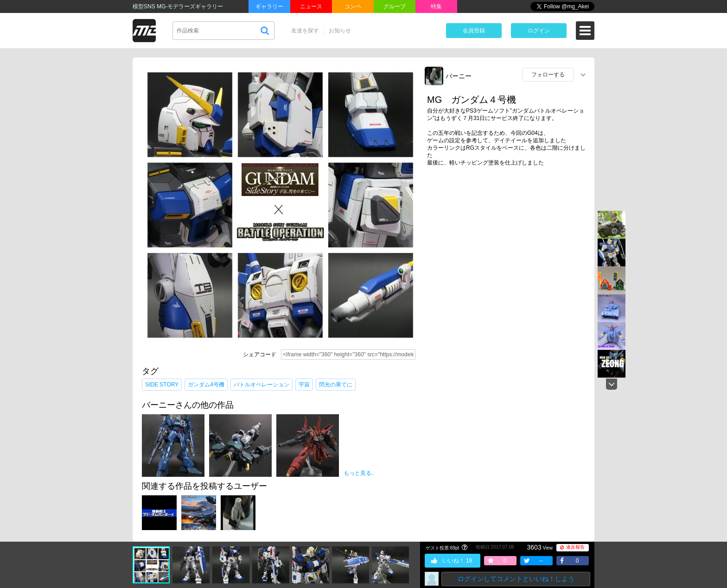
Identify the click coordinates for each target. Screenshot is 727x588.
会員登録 (474, 31)
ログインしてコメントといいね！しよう (516, 579)
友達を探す (305, 31)
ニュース (311, 6)
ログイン (539, 31)
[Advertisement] (507, 245)
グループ (395, 6)
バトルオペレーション (261, 385)
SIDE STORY (162, 385)
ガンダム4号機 (206, 385)
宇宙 (304, 385)
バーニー (459, 76)
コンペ (353, 6)
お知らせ (340, 31)
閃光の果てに (336, 385)
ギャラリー (269, 6)
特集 (436, 6)
